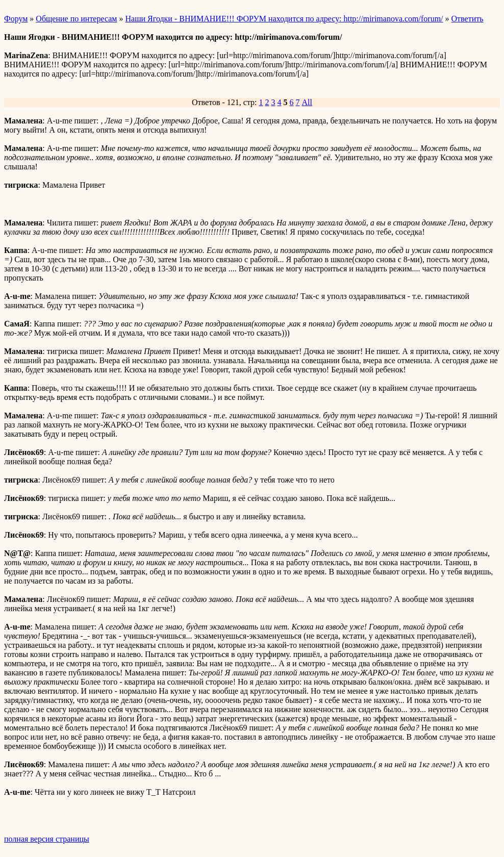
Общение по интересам (76, 19)
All (307, 102)
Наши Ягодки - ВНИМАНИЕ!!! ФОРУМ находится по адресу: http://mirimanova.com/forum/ (284, 19)
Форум (16, 19)
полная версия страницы (47, 839)
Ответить (468, 19)
